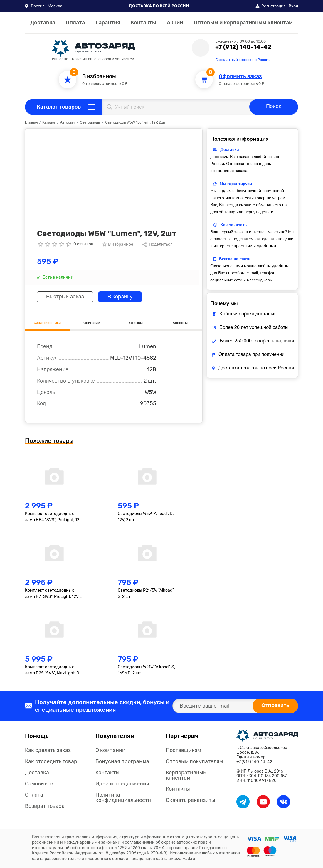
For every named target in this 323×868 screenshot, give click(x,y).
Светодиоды (90, 123)
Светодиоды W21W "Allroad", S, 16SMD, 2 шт (146, 670)
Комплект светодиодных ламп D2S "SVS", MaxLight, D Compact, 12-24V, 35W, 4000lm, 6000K (52, 670)
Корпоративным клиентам (186, 775)
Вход (293, 6)
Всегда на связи (235, 259)
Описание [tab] (92, 323)
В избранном (99, 76)
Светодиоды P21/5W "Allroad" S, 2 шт (146, 593)
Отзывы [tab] (136, 323)
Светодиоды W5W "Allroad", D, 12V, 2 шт (146, 517)
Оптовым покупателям (194, 761)
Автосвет (68, 123)
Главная (31, 123)
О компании (110, 750)
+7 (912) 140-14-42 (243, 47)
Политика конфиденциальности (123, 798)
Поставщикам (184, 750)
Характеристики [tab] (47, 323)
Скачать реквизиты (191, 800)
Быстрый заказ (65, 297)
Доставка (43, 23)
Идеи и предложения (122, 784)
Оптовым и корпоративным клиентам (243, 23)
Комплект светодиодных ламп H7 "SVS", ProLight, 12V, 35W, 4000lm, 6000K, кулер (52, 594)
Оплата (75, 23)
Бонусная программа (122, 761)
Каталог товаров (59, 107)
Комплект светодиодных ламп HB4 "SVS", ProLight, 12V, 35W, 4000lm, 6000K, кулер (54, 517)
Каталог (49, 123)
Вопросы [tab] (180, 323)
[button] (44, 6)
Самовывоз (39, 784)
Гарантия (108, 23)
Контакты (143, 23)
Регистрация (274, 6)
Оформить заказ (240, 76)
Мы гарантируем (236, 184)
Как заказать (233, 225)
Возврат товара (45, 806)
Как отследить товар (51, 761)
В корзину (120, 297)
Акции (175, 23)
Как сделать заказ (48, 750)
